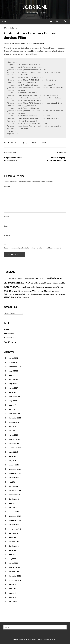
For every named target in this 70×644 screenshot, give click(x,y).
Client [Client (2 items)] (11, 279)
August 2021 (13, 371)
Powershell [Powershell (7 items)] (31, 287)
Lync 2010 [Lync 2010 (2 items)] (62, 283)
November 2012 (15, 520)
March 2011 (13, 563)
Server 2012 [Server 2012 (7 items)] (17, 291)
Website (7, 236)
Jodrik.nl (35, 7)
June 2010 (12, 593)
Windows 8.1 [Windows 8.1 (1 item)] (35, 294)
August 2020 (13, 384)
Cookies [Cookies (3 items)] (20, 279)
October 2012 (14, 525)
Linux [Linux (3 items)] (52, 283)
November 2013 (15, 495)
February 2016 (14, 439)
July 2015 (12, 456)
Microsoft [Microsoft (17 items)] (11, 287)
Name (7, 216)
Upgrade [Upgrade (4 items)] (48, 291)
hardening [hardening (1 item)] (41, 283)
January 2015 (14, 465)
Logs (26, 143)
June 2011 (12, 554)
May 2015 (12, 460)
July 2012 (12, 537)
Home (4, 21)
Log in (6, 329)
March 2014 (13, 486)
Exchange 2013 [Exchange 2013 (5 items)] (18, 283)
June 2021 (12, 375)
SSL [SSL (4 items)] (33, 291)
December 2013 (15, 490)
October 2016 (14, 422)
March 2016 (13, 435)
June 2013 (12, 503)
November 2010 (15, 576)
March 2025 (13, 358)
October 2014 (14, 478)
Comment (8, 186)
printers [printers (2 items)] (40, 287)
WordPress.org (10, 342)
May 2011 (12, 559)
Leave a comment (38, 43)
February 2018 (14, 396)
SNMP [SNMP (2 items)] (26, 291)
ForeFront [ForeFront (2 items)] (29, 283)
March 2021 (13, 379)
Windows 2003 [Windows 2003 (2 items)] (53, 294)
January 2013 (14, 512)
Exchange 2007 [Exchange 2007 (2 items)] (45, 279)
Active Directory (12, 143)
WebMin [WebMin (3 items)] (56, 291)
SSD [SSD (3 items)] (30, 291)
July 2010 (12, 589)
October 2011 (14, 546)
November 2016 (15, 418)
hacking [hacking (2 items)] (36, 283)
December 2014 (15, 469)
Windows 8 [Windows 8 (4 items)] (27, 294)
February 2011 (14, 567)
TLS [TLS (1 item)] (36, 291)
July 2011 (12, 550)
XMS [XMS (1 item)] (28, 297)
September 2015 (15, 448)
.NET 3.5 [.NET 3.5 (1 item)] (6, 279)
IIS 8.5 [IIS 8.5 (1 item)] (48, 283)
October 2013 (14, 499)
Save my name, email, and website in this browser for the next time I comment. (33, 248)
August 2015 (13, 452)
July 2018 (12, 392)
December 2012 (15, 516)
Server (15, 28)
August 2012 (13, 533)
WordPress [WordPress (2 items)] (22, 297)
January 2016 (14, 443)
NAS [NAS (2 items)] (20, 287)
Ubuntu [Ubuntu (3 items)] (41, 291)
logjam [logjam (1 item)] (57, 283)
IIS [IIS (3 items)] (45, 283)
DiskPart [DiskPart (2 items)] (33, 279)
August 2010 (13, 584)
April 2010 (13, 601)
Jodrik (14, 43)
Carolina (54, 639)
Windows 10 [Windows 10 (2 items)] (43, 294)
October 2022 (14, 362)
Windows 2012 (40, 143)
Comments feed (10, 338)
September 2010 (15, 580)
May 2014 (12, 482)
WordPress (32, 639)
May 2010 (12, 597)
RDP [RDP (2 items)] (45, 287)
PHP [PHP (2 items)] (23, 287)
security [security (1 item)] (55, 288)
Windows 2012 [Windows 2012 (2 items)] (13, 297)
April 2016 (13, 431)
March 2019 (13, 388)
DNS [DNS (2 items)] (38, 279)
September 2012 (15, 529)
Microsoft (8, 28)
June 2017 (12, 405)
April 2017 (13, 409)
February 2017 (14, 414)
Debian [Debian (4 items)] (27, 279)
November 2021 (15, 367)
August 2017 (13, 401)
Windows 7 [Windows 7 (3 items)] (17, 294)
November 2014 (15, 473)
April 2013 (13, 507)
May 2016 (12, 426)
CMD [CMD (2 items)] (15, 279)
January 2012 (14, 542)
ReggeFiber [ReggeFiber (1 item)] (49, 288)
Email (7, 226)
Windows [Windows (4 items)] (8, 294)
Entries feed (9, 333)
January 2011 (14, 572)
